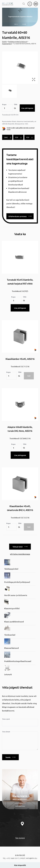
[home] (8, 4)
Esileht (4, 42)
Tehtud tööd (20, 547)
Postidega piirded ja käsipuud (18, 42)
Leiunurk (8, 674)
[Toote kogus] (7, 108)
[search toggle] (24, 4)
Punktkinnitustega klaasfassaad (18, 661)
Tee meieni (20, 838)
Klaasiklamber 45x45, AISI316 (20, 359)
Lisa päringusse (27, 108)
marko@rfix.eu (20, 806)
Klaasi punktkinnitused (14, 622)
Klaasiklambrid (7, 44)
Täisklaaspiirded (11, 569)
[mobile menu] (36, 4)
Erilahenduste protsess (20, 216)
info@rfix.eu (32, 858)
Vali (29, 376)
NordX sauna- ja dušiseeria (16, 595)
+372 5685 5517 (20, 803)
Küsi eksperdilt (20, 865)
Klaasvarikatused (12, 648)
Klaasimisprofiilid (12, 608)
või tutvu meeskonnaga (20, 554)
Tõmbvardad (10, 635)
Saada (10, 757)
